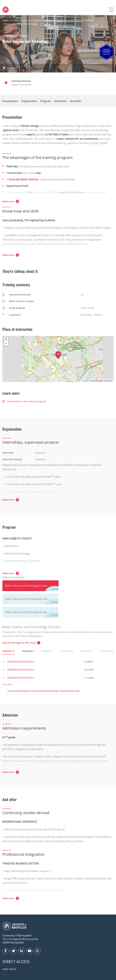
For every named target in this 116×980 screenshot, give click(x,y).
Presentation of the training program (24, 401)
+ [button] (6, 340)
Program (45, 101)
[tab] (31, 586)
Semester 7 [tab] (48, 651)
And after (76, 101)
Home (5, 20)
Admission (60, 101)
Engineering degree (43, 20)
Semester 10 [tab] (107, 651)
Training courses (21, 20)
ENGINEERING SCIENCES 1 (21, 678)
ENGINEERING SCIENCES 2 (21, 670)
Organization (29, 101)
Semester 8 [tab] (67, 651)
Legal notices (9, 969)
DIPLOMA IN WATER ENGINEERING (75, 20)
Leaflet (85, 381)
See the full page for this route (19, 643)
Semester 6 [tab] (28, 651)
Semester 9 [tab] (87, 651)
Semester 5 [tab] (8, 651)
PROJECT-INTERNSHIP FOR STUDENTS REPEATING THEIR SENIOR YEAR (43, 691)
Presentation (10, 101)
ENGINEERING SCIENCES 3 (21, 662)
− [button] (6, 344)
